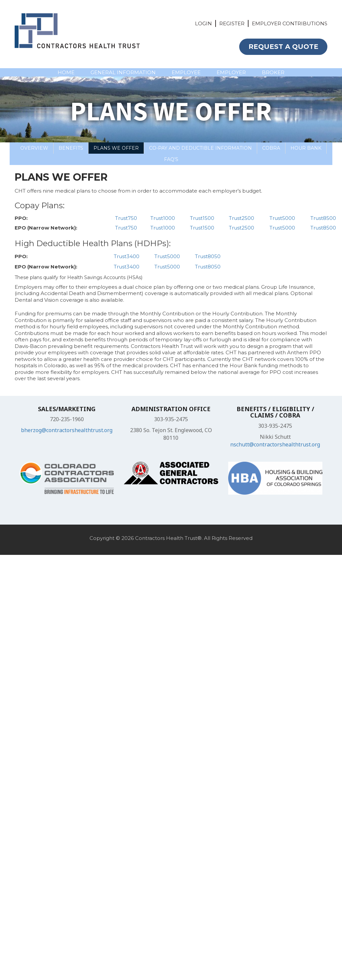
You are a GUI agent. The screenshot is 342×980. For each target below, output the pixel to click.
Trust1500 (202, 218)
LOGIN (203, 23)
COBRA (271, 148)
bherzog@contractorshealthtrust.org (67, 430)
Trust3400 (127, 256)
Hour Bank (306, 148)
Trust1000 (163, 218)
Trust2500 (242, 218)
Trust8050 (208, 256)
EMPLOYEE (186, 72)
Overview (34, 148)
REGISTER (232, 23)
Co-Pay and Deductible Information (200, 148)
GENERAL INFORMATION (123, 72)
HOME (66, 72)
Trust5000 (282, 218)
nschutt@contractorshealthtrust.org (275, 444)
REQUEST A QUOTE (283, 47)
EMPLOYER (231, 72)
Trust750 (126, 218)
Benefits (71, 148)
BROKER (273, 72)
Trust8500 (323, 218)
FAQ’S (171, 159)
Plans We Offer (116, 148)
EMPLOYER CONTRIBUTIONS (290, 23)
